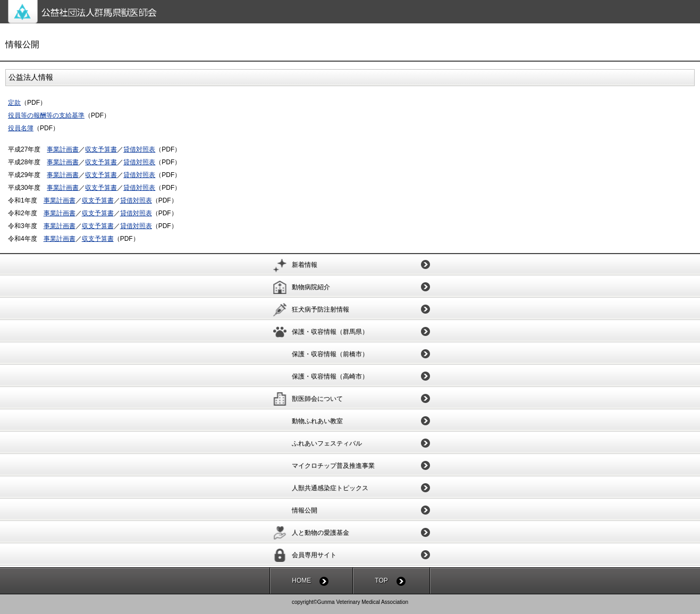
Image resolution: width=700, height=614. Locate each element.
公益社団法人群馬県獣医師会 (354, 12)
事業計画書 (63, 149)
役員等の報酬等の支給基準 (46, 115)
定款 (14, 103)
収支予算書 (101, 149)
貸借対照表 (139, 149)
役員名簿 (21, 128)
